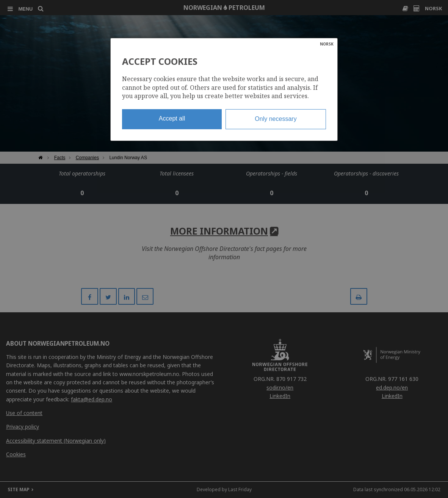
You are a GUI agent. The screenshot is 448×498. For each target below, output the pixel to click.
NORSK (327, 44)
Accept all (172, 118)
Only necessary (276, 119)
